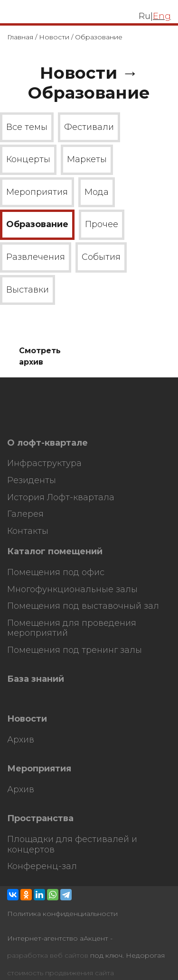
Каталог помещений (55, 552)
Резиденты (32, 481)
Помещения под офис (56, 572)
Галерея (25, 514)
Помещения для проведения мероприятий (72, 628)
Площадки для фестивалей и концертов (72, 845)
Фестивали (89, 127)
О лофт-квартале (47, 443)
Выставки (28, 290)
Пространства (40, 819)
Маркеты (87, 159)
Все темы (27, 127)
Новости (54, 37)
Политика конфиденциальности (62, 914)
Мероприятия (37, 192)
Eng (162, 16)
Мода (97, 192)
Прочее (102, 224)
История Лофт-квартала (61, 498)
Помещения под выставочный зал (83, 606)
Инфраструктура (44, 463)
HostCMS (23, 423)
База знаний (36, 679)
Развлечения (36, 257)
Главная (20, 37)
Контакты (28, 531)
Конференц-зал (42, 866)
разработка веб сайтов (48, 956)
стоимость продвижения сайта (61, 973)
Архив (21, 740)
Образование (37, 224)
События (101, 257)
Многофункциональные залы (72, 590)
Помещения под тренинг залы (75, 650)
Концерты (28, 159)
